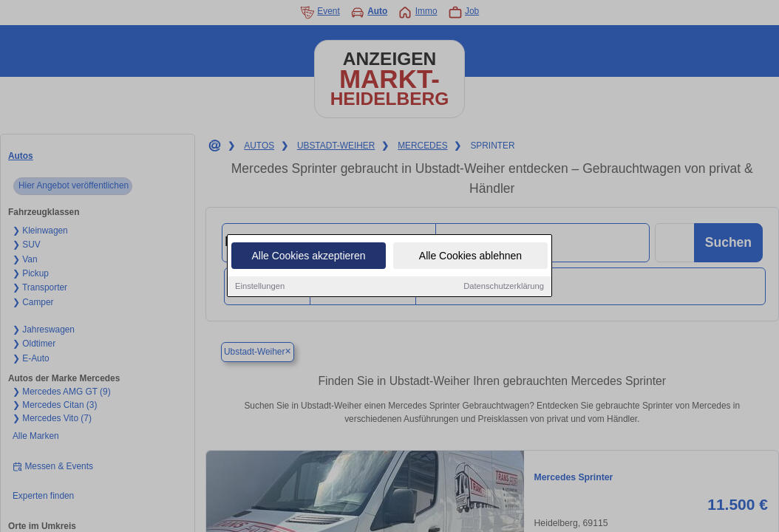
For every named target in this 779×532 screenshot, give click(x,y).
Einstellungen (260, 287)
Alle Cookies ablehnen (470, 257)
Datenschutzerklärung (504, 287)
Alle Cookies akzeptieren (308, 257)
